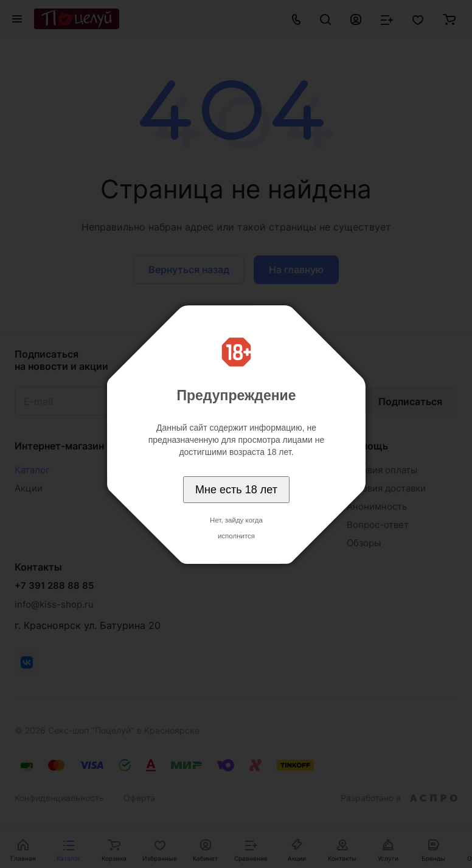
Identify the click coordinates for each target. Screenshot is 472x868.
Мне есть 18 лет (236, 490)
